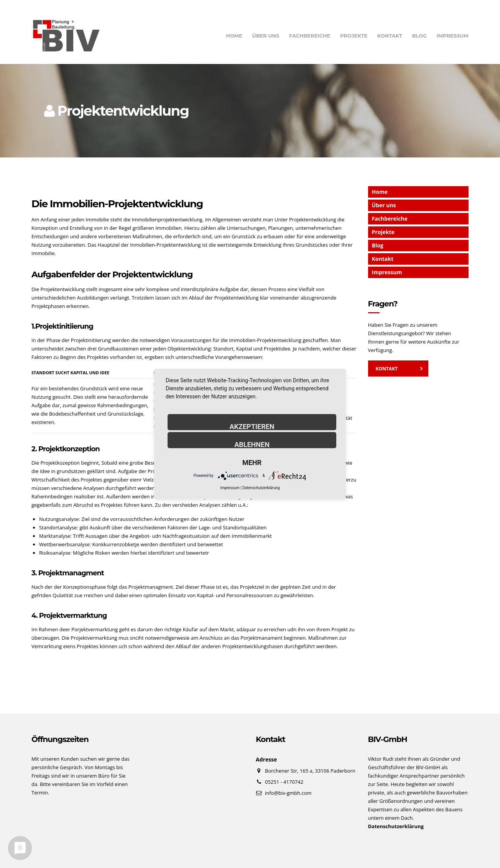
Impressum (452, 36)
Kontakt (390, 36)
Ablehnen (252, 444)
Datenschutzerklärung (261, 488)
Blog (419, 36)
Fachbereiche (310, 36)
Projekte (354, 36)
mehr (252, 462)
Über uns (266, 36)
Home (234, 36)
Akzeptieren (252, 426)
